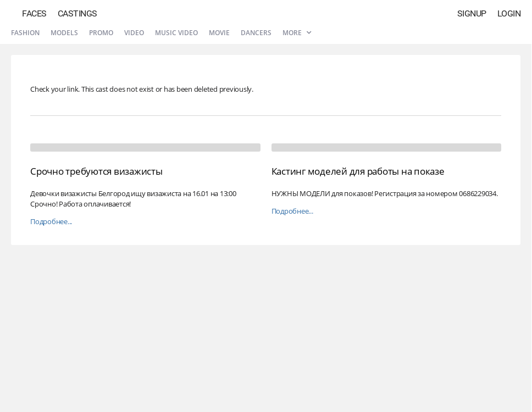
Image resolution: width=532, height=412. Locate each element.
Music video (176, 33)
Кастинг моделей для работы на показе (358, 171)
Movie (219, 33)
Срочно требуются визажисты (96, 171)
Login (509, 13)
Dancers (256, 33)
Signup (472, 13)
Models (64, 33)
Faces (34, 13)
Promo (101, 33)
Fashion (25, 33)
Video (134, 33)
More (297, 33)
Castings (77, 13)
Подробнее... (51, 222)
